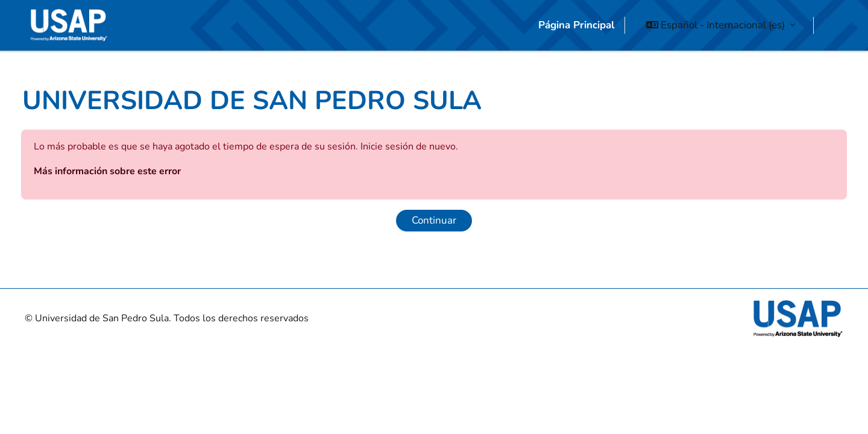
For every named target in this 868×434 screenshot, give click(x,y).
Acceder (840, 22)
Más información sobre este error (137, 194)
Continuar (434, 243)
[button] (721, 25)
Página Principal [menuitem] (576, 25)
